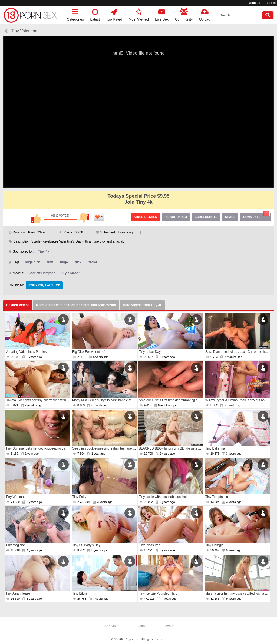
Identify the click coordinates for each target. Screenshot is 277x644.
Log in (271, 3)
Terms (141, 626)
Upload (205, 14)
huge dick (32, 262)
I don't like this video (85, 218)
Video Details (146, 217)
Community (184, 14)
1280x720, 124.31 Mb (44, 285)
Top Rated (114, 14)
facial (93, 262)
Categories (75, 14)
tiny (50, 262)
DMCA (169, 626)
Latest (95, 14)
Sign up (255, 3)
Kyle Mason (72, 273)
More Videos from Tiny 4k (142, 305)
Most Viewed (138, 14)
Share (230, 217)
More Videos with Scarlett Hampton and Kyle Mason (76, 305)
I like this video (36, 218)
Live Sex (162, 14)
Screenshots (206, 217)
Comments (256, 216)
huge (64, 262)
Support (111, 626)
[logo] (30, 15)
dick (78, 262)
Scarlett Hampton (42, 273)
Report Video (176, 217)
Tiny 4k (44, 251)
